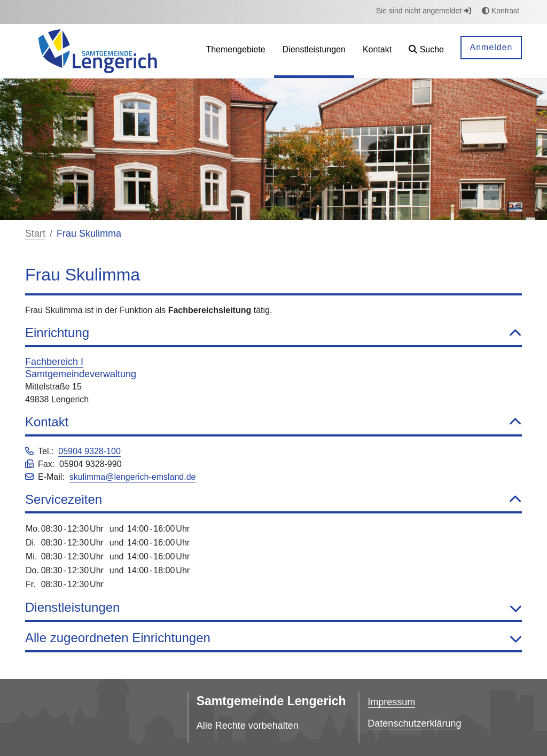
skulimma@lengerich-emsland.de (133, 477)
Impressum (391, 702)
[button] (426, 51)
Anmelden (491, 47)
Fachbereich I (54, 362)
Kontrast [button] (501, 11)
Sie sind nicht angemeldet (424, 11)
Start (35, 233)
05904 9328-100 (89, 451)
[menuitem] (235, 51)
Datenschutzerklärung (414, 723)
